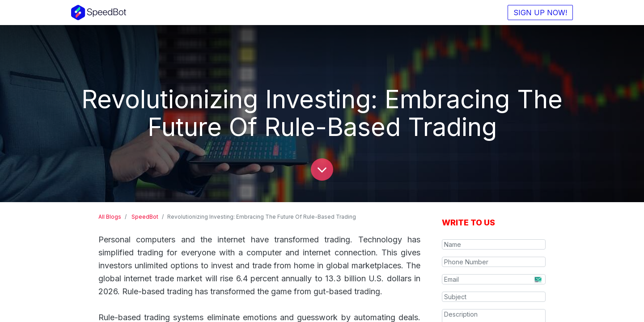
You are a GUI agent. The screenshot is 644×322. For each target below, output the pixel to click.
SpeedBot (145, 217)
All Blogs (110, 217)
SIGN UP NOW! (538, 13)
